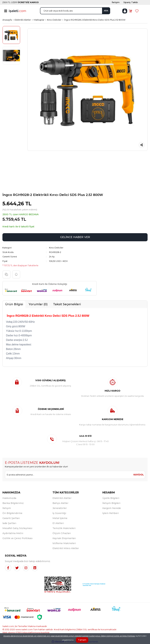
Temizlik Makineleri (64, 528)
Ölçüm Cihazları (62, 533)
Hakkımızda (9, 498)
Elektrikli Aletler (62, 498)
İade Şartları (9, 523)
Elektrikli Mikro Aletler (66, 548)
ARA (106, 11)
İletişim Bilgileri (111, 503)
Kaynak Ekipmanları (64, 538)
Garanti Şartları (11, 518)
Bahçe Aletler (60, 503)
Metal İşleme (60, 518)
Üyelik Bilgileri (111, 498)
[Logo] (17, 11)
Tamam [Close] (82, 640)
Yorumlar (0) (38, 304)
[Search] (75, 11)
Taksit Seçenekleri (67, 304)
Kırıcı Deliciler (56, 248)
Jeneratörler (60, 508)
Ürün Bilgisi (14, 304)
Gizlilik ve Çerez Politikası (17, 538)
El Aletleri (58, 523)
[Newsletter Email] (69, 475)
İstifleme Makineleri (64, 543)
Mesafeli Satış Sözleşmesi (17, 528)
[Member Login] (125, 11)
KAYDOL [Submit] (139, 475)
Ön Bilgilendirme (12, 513)
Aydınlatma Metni (13, 533)
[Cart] (130, 11)
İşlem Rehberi (111, 513)
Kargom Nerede (112, 508)
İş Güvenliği (59, 513)
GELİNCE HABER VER (75, 237)
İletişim (7, 508)
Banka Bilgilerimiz (13, 503)
